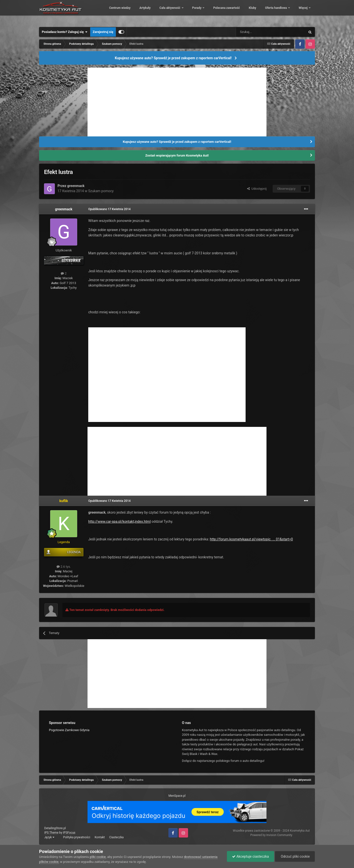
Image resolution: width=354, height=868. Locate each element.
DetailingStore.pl (55, 828)
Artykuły (179, 12)
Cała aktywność (204, 12)
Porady (231, 12)
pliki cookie (98, 857)
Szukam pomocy (101, 191)
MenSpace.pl (177, 796)
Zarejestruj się (103, 32)
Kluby (286, 12)
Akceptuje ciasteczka (250, 856)
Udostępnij (257, 189)
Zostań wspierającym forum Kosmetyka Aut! (177, 155)
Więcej (303, 12)
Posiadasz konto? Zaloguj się (65, 32)
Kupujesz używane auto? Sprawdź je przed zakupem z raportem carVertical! (173, 58)
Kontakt (100, 837)
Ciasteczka (116, 837)
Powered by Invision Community (271, 835)
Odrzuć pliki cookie (295, 856)
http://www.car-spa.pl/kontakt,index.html (119, 521)
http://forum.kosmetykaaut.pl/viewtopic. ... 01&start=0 (251, 539)
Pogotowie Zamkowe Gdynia (69, 730)
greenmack (76, 186)
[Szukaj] (259, 32)
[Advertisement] (177, 102)
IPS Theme (51, 833)
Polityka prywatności (77, 837)
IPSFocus (69, 833)
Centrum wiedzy (154, 12)
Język (49, 837)
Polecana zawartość (260, 12)
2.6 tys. (64, 567)
